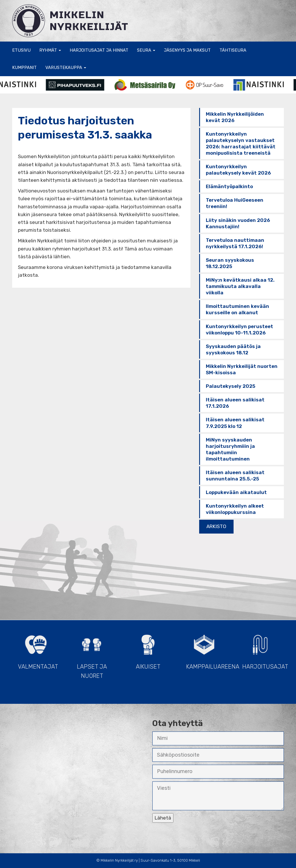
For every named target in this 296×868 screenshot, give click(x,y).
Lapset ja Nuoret (92, 654)
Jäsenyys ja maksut (187, 50)
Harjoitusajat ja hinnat (99, 50)
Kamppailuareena (207, 649)
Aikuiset (148, 649)
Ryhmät (50, 50)
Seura (146, 50)
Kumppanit (24, 68)
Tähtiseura (233, 50)
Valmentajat (38, 649)
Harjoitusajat (263, 649)
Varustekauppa (66, 68)
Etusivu (21, 50)
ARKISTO (216, 526)
